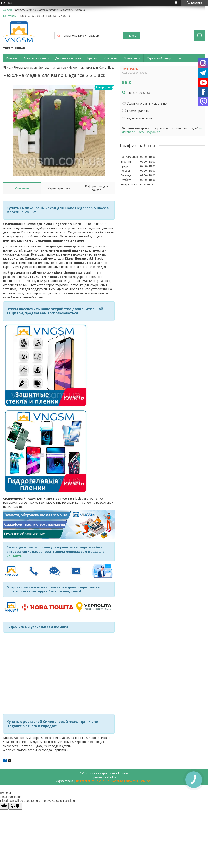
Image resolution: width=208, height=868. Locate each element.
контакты (15, 556)
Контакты (111, 58)
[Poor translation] (15, 806)
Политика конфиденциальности (132, 781)
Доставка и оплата (68, 58)
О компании (132, 58)
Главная (12, 58)
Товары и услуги (35, 58)
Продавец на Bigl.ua (104, 777)
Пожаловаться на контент (92, 781)
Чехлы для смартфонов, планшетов (40, 68)
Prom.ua (123, 773)
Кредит (92, 58)
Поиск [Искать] (132, 36)
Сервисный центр (159, 58)
